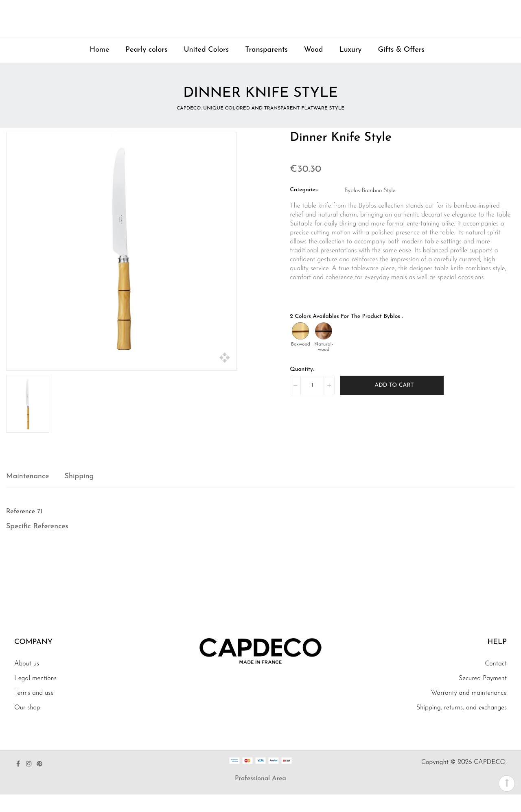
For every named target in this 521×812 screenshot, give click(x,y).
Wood (314, 67)
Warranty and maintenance (469, 711)
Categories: (304, 207)
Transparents (266, 67)
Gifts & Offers (401, 67)
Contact (496, 681)
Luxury (351, 67)
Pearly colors (146, 67)
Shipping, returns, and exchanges (462, 725)
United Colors (206, 67)
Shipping (79, 494)
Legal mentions (35, 696)
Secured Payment (483, 696)
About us (27, 681)
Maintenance (28, 494)
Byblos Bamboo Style (370, 208)
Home (99, 67)
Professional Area (260, 796)
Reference (21, 529)
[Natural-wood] (324, 348)
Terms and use (34, 711)
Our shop (27, 725)
